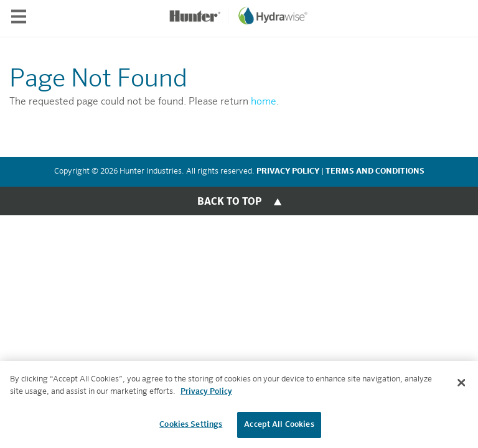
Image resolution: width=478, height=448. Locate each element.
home (264, 102)
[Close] (461, 383)
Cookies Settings (191, 425)
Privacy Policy (206, 392)
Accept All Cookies (279, 425)
